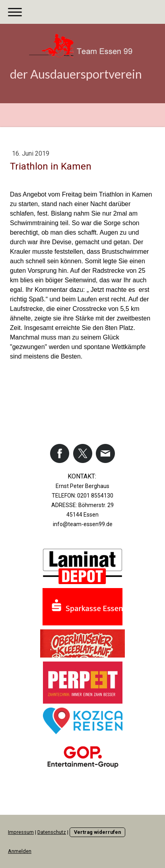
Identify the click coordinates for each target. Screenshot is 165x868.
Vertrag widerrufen (97, 832)
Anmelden (20, 851)
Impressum (21, 832)
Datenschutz (52, 832)
